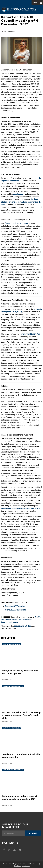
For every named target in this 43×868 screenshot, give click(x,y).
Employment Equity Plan (30, 334)
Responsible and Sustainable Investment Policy (20, 508)
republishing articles (22, 626)
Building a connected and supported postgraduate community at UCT (21, 798)
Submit (33, 833)
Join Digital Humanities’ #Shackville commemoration (21, 756)
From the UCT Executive (15, 606)
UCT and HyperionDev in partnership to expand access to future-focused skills (21, 715)
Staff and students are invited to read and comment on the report (21, 202)
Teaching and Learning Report (17, 223)
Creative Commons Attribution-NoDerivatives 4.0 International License (21, 620)
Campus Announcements (15, 610)
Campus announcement (12, 644)
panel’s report (19, 194)
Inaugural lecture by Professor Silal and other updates (20, 672)
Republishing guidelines (22, 866)
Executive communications (13, 686)
